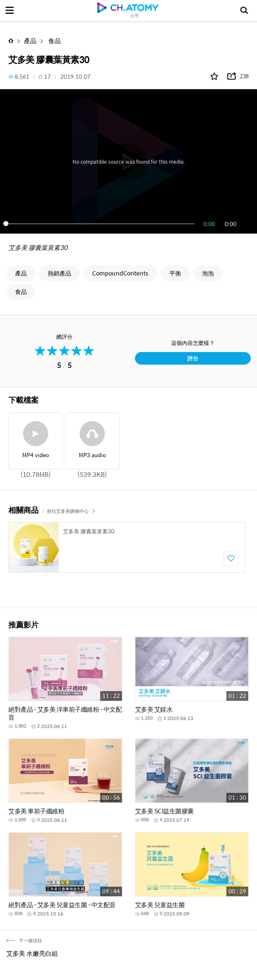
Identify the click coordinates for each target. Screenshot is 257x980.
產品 (30, 40)
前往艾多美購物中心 (71, 511)
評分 (193, 358)
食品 (54, 40)
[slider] (100, 224)
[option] (127, 547)
